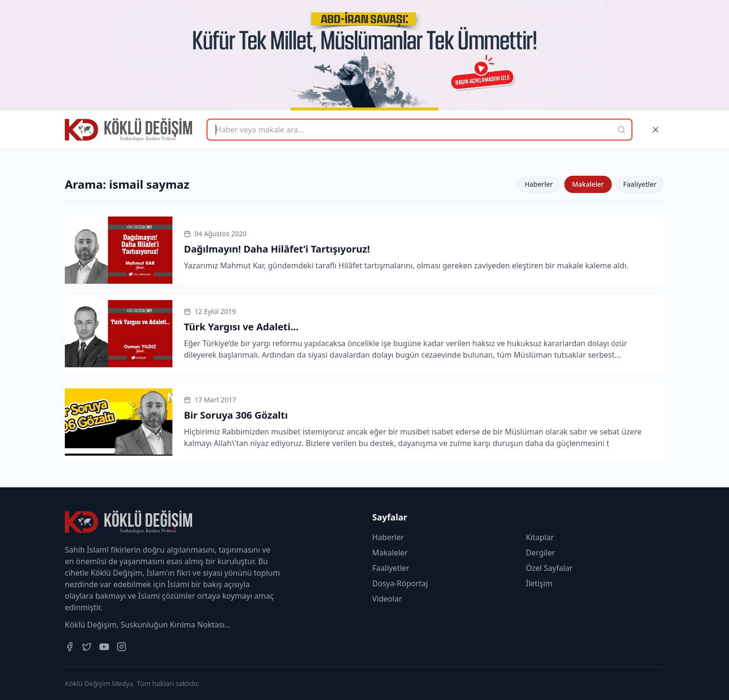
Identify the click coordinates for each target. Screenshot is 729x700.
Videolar (387, 599)
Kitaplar (540, 537)
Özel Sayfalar (549, 568)
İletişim (539, 583)
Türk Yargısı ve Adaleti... (241, 327)
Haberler (539, 184)
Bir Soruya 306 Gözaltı (236, 415)
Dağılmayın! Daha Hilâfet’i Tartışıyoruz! (277, 249)
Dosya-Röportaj (400, 583)
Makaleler (588, 184)
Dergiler (541, 553)
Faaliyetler (640, 184)
